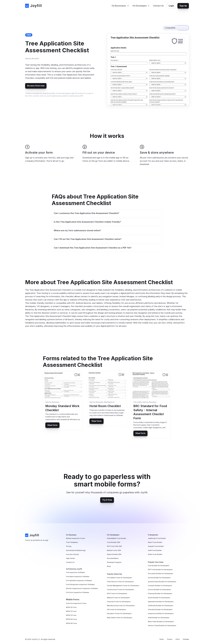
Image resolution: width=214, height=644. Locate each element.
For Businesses (119, 6)
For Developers (140, 6)
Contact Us (158, 6)
